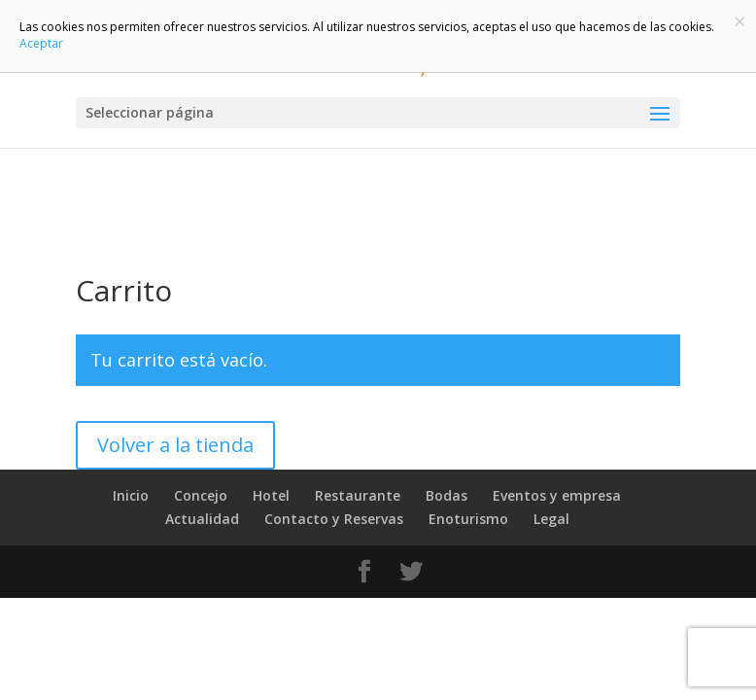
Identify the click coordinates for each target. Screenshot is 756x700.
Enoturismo (468, 519)
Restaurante (358, 495)
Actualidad (202, 519)
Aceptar (41, 43)
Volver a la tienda (175, 445)
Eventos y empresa (557, 495)
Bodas (447, 495)
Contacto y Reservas (334, 519)
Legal (551, 519)
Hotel (271, 495)
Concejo (201, 495)
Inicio (131, 495)
